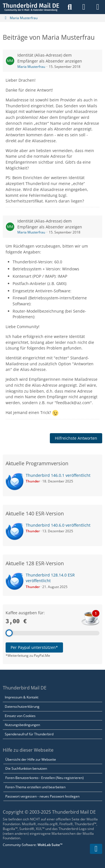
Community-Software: (33, 845)
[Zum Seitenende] (96, 849)
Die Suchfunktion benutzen (26, 768)
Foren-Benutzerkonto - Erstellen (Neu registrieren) (45, 778)
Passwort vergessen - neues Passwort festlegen (42, 796)
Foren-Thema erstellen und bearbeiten (35, 787)
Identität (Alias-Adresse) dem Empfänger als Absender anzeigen (50, 58)
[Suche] (70, 7)
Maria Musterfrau (31, 67)
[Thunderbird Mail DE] (31, 7)
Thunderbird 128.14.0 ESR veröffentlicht (50, 578)
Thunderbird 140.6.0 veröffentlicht (58, 525)
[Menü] (98, 7)
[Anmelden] (84, 7)
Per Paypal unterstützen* (34, 647)
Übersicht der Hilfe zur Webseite (31, 759)
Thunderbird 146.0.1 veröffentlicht (58, 475)
